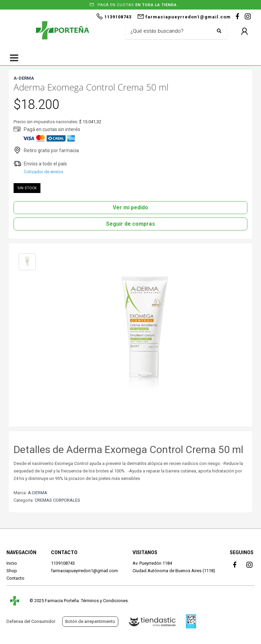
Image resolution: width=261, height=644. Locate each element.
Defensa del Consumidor (31, 621)
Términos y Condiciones (104, 601)
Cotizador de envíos (43, 172)
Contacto (15, 578)
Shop (12, 571)
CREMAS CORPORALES (57, 500)
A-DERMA (38, 493)
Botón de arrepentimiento (90, 621)
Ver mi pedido (130, 207)
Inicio (12, 563)
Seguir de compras (130, 224)
